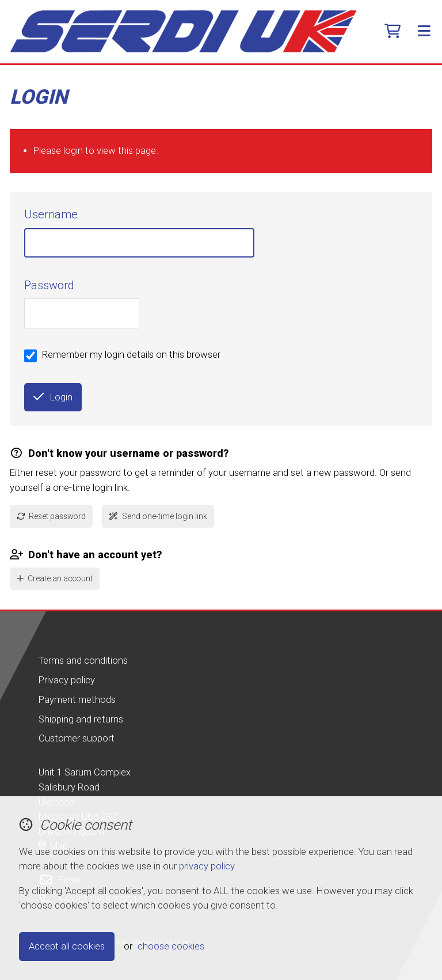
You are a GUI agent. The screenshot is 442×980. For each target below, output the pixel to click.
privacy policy (207, 866)
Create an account (55, 578)
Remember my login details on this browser (131, 355)
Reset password (51, 516)
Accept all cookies (67, 946)
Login (53, 397)
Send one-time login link (158, 516)
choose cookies (171, 946)
